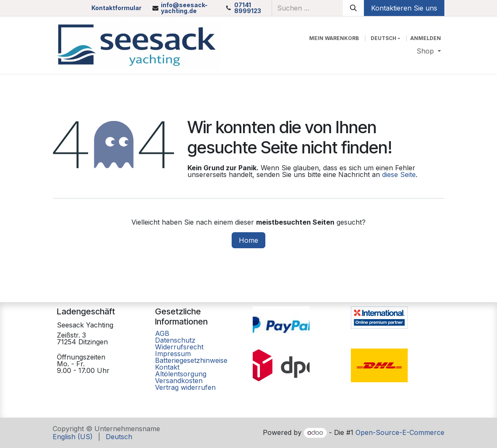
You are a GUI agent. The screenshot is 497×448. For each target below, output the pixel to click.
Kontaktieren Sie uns (404, 8)
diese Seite (399, 174)
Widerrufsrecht (179, 347)
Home (248, 240)
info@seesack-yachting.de (184, 8)
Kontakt (167, 367)
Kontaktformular (116, 8)
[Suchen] (353, 8)
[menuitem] (429, 51)
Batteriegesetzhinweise (191, 360)
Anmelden (426, 38)
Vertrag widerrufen (185, 387)
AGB (163, 333)
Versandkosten (179, 381)
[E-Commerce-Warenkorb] (334, 38)
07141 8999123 (248, 8)
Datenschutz (175, 340)
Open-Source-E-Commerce (400, 432)
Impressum (173, 354)
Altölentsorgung (181, 374)
